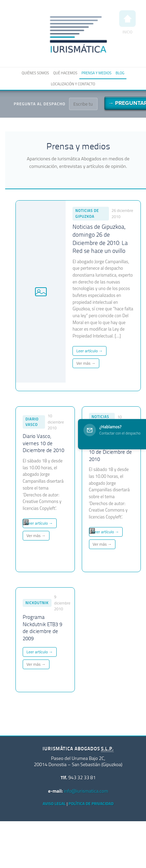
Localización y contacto (73, 84)
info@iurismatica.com (86, 791)
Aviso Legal (54, 803)
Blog (120, 73)
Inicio (127, 23)
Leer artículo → (89, 351)
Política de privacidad (91, 803)
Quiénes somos (35, 73)
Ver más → (86, 363)
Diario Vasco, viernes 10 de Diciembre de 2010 (43, 444)
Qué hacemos (65, 73)
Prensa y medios (96, 73)
